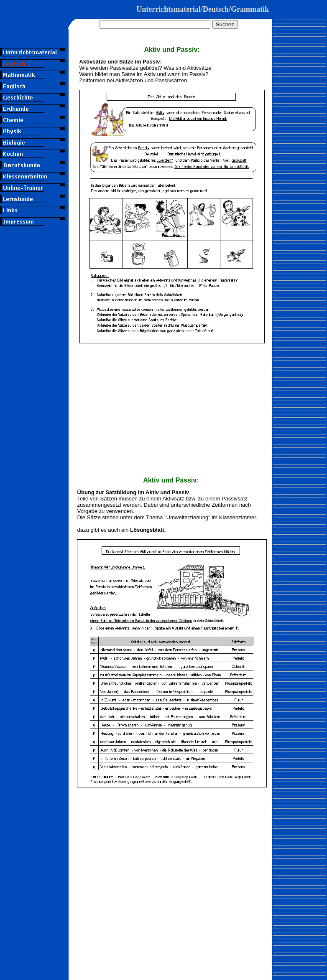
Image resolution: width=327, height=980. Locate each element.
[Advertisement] (34, 290)
